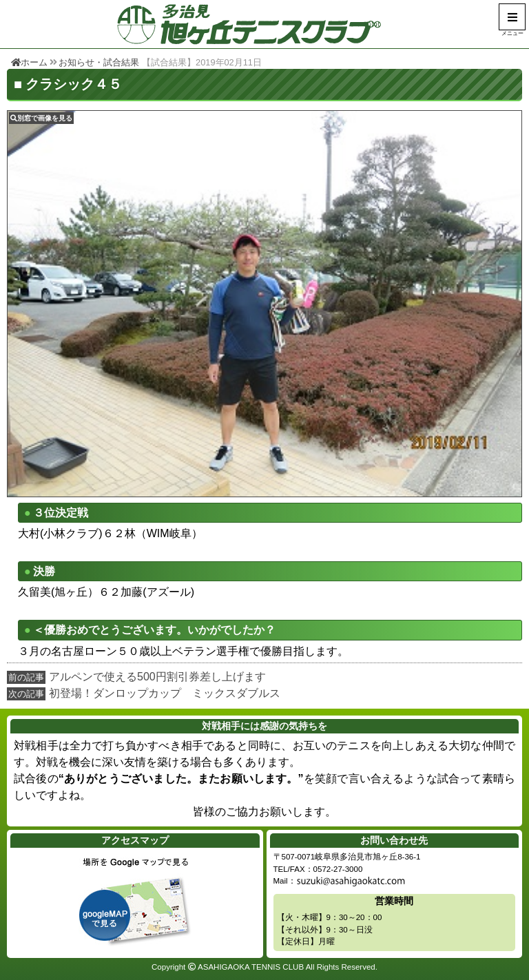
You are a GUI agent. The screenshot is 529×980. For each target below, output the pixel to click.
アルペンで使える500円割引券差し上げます (157, 677)
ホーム (29, 62)
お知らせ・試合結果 (99, 62)
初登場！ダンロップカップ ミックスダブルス (165, 693)
